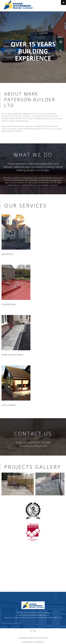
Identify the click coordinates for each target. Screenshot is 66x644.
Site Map (33, 631)
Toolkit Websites (38, 642)
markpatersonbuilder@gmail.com (33, 446)
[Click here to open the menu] (63, 3)
